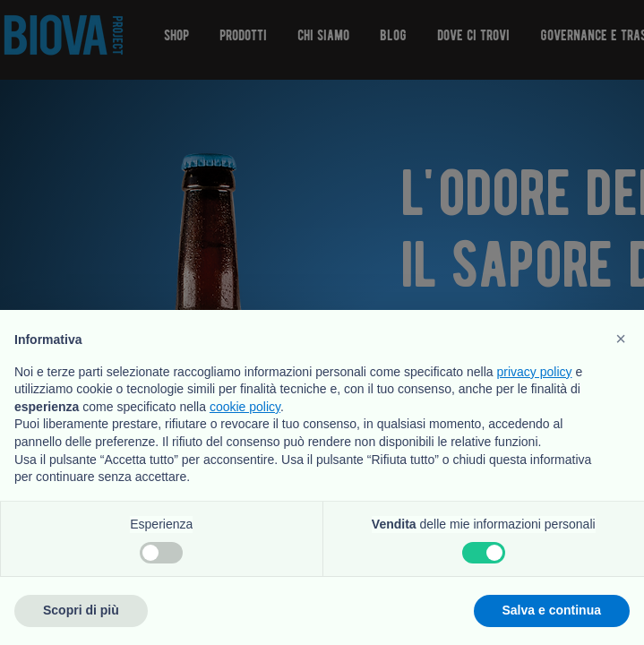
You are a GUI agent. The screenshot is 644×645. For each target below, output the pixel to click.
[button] (621, 339)
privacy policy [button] (535, 372)
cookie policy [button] (245, 407)
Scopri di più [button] (81, 610)
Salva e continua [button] (552, 610)
